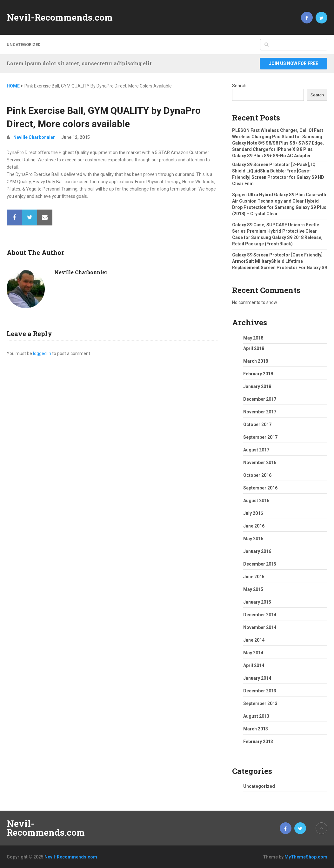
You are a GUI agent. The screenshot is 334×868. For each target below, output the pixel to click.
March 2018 (256, 361)
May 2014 (253, 653)
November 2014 (260, 627)
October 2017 (257, 424)
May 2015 (253, 589)
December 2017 (260, 399)
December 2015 (260, 564)
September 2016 (260, 488)
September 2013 (260, 703)
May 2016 (253, 539)
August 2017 (256, 450)
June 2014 (254, 640)
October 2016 (257, 475)
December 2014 (260, 615)
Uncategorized (24, 45)
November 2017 (260, 412)
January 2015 (257, 602)
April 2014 (254, 665)
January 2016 (257, 551)
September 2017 (260, 437)
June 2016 (254, 526)
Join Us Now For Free (294, 63)
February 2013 (258, 742)
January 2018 (257, 386)
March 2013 (256, 729)
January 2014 (257, 678)
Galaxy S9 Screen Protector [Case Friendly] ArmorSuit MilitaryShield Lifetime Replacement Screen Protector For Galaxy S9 (280, 261)
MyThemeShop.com (306, 857)
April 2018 (254, 348)
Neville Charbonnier (34, 137)
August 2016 (256, 501)
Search (239, 86)
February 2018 (258, 374)
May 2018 (253, 338)
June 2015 (254, 577)
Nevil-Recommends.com (60, 17)
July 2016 (253, 513)
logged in (42, 353)
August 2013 (256, 716)
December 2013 (260, 691)
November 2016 (260, 463)
